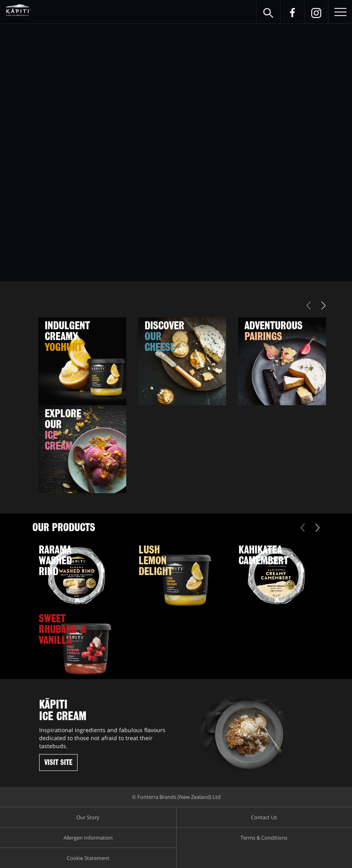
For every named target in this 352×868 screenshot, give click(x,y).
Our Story (88, 817)
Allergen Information (88, 838)
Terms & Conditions (264, 838)
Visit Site (58, 762)
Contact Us (264, 817)
